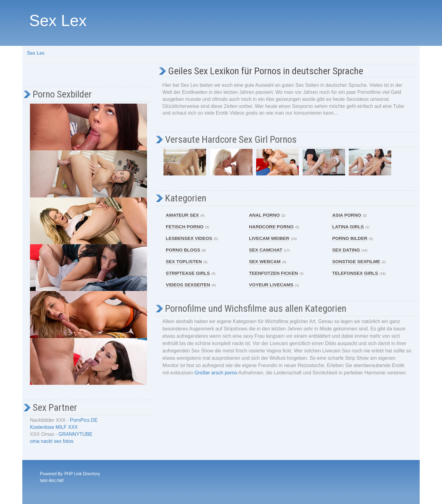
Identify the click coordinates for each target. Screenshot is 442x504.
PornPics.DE (84, 420)
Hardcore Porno (271, 227)
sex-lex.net (52, 480)
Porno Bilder (350, 238)
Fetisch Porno (184, 227)
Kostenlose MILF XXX (54, 427)
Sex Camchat (266, 250)
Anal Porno (265, 215)
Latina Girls (348, 227)
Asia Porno (347, 215)
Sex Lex (58, 20)
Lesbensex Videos (189, 238)
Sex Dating (346, 250)
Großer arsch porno (216, 373)
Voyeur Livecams (271, 285)
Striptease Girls (188, 273)
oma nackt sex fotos (52, 441)
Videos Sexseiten (188, 285)
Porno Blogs (183, 250)
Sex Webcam (265, 261)
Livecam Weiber (269, 238)
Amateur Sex (182, 215)
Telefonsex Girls (355, 273)
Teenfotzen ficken (274, 273)
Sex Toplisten (184, 261)
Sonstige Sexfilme (356, 261)
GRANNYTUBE (75, 434)
